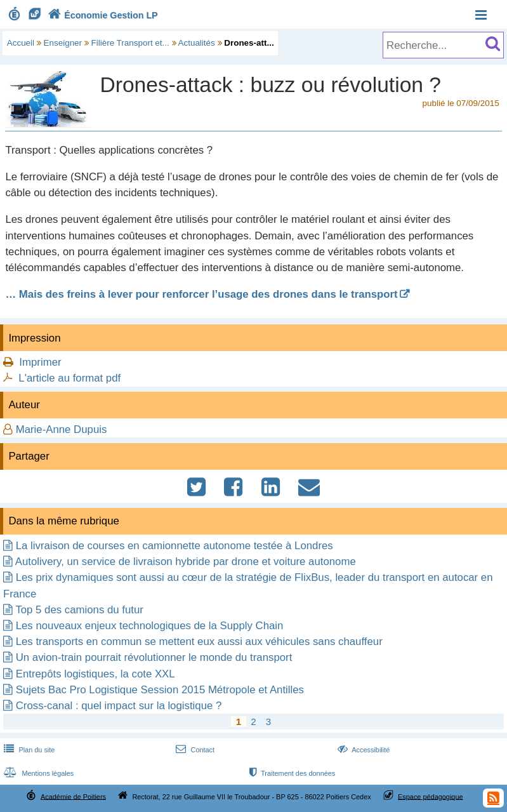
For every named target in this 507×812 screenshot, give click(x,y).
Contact (194, 750)
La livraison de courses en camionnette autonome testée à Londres (174, 546)
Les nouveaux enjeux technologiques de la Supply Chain (150, 626)
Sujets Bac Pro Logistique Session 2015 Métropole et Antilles (160, 690)
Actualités (197, 43)
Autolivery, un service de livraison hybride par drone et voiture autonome (186, 562)
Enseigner (63, 43)
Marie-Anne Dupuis (62, 429)
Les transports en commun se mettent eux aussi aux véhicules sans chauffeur (199, 642)
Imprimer (40, 362)
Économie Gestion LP (102, 15)
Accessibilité (363, 750)
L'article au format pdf (69, 378)
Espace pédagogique (431, 796)
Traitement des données (291, 773)
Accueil (21, 43)
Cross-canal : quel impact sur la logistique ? (119, 706)
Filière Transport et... (130, 43)
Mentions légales (37, 773)
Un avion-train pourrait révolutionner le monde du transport (154, 657)
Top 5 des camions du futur (79, 610)
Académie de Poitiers (73, 796)
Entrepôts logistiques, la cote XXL (95, 674)
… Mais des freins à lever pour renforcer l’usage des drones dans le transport (201, 294)
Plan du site (28, 750)
